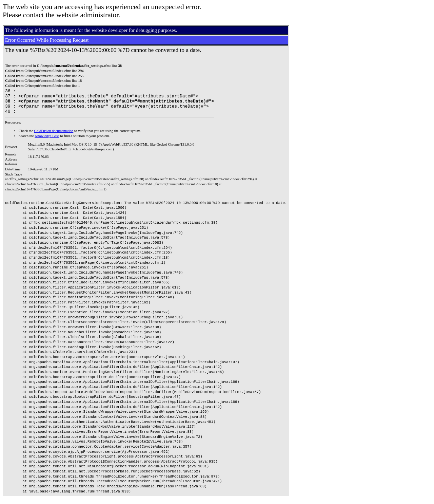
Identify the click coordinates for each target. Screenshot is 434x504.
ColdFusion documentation (54, 136)
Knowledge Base (47, 141)
